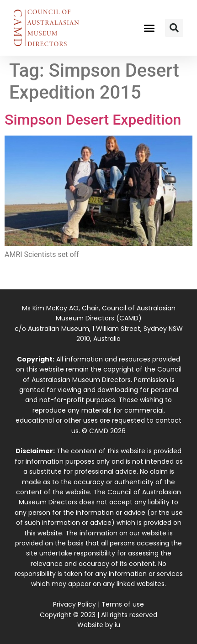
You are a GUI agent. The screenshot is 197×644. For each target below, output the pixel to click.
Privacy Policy (75, 604)
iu (117, 625)
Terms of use (123, 604)
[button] (149, 28)
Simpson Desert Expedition (93, 120)
